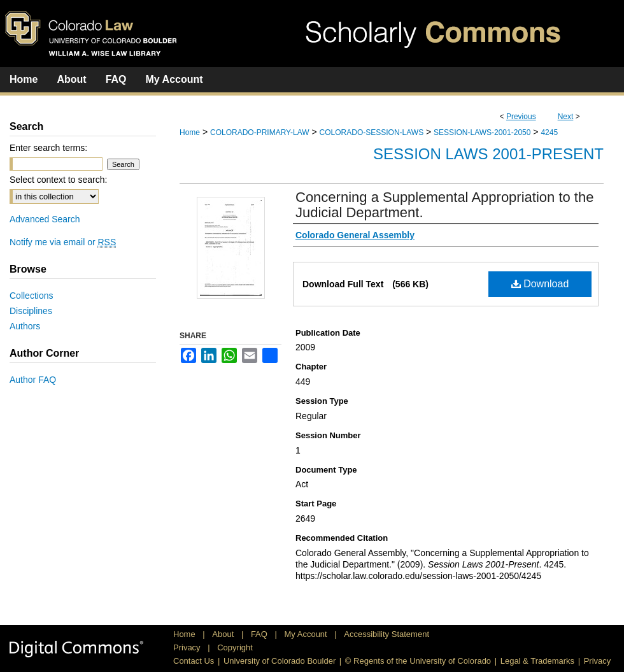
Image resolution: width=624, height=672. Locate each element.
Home (190, 132)
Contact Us (194, 661)
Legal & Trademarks (537, 661)
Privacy (188, 647)
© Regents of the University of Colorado (418, 661)
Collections (31, 296)
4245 (549, 132)
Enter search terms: (48, 148)
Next (566, 117)
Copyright (235, 647)
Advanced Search (45, 219)
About (224, 634)
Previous (521, 117)
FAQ (260, 634)
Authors (25, 326)
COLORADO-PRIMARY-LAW (260, 132)
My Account (307, 634)
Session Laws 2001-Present (488, 154)
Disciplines (31, 311)
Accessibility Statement (386, 634)
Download (540, 284)
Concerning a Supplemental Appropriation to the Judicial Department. (444, 205)
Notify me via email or (63, 242)
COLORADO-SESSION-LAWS (372, 132)
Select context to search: (58, 180)
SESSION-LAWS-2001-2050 (482, 132)
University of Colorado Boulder (280, 661)
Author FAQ (33, 380)
